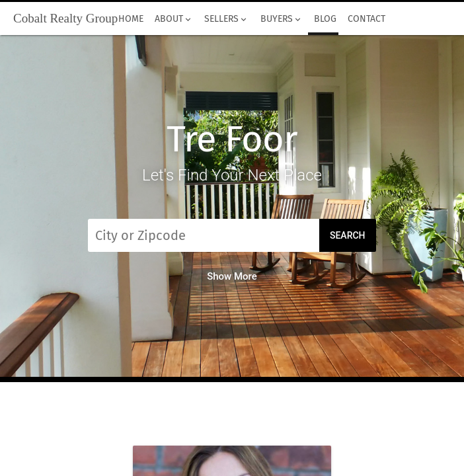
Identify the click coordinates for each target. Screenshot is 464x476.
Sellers (227, 19)
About (174, 19)
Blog (325, 19)
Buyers (281, 19)
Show (232, 276)
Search (348, 235)
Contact (366, 19)
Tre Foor (232, 139)
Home (131, 19)
